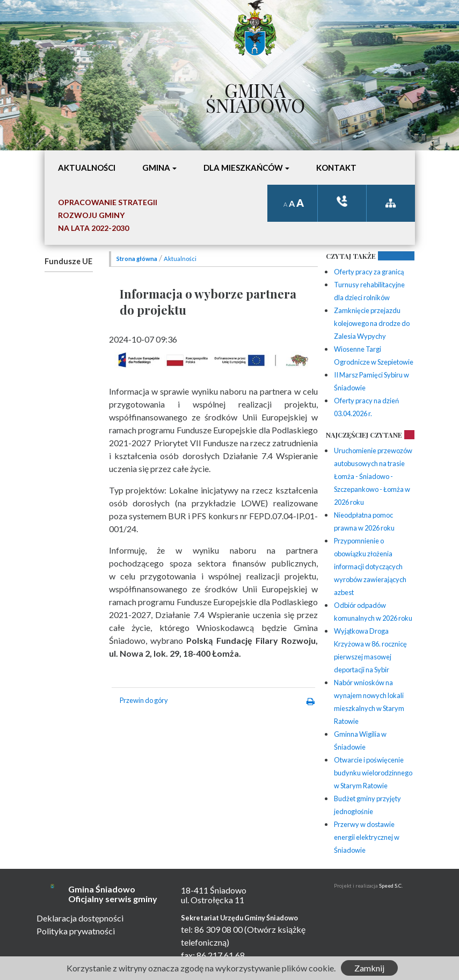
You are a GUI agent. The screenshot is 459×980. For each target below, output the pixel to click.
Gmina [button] (156, 168)
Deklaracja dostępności (80, 918)
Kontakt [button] (336, 168)
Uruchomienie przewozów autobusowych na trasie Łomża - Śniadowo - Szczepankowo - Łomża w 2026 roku (373, 476)
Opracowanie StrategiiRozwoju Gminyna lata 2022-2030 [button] (108, 215)
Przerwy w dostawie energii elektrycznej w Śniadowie (367, 837)
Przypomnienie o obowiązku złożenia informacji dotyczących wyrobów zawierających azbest (370, 567)
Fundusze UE (68, 261)
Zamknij (369, 968)
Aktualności (180, 259)
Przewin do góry (144, 700)
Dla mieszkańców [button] (243, 168)
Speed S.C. (391, 886)
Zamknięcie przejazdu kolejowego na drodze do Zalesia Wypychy (372, 323)
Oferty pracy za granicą (369, 272)
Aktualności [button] (87, 168)
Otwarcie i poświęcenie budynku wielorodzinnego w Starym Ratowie (373, 773)
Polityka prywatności (76, 931)
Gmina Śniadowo (255, 95)
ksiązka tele (342, 201)
